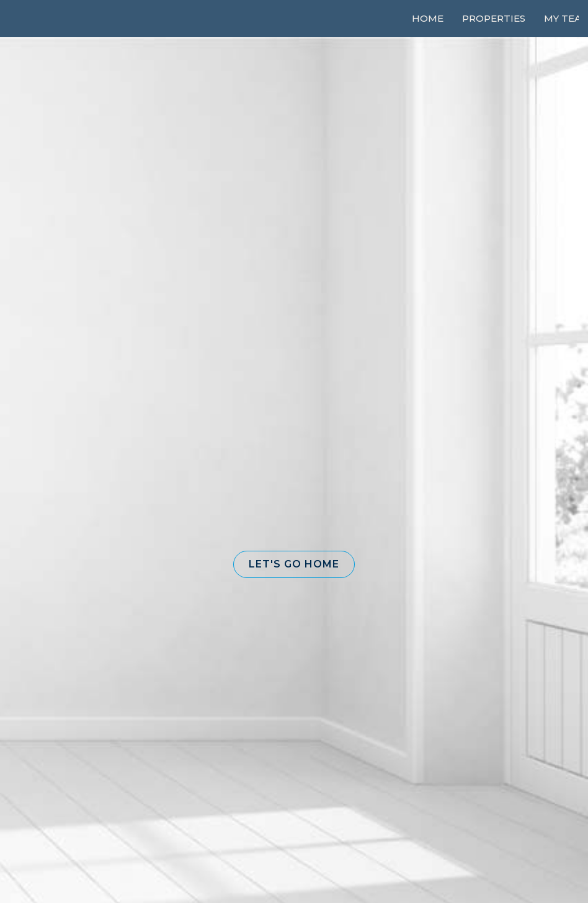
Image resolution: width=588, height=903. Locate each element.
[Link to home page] (56, 19)
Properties (494, 18)
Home (428, 18)
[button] (294, 564)
